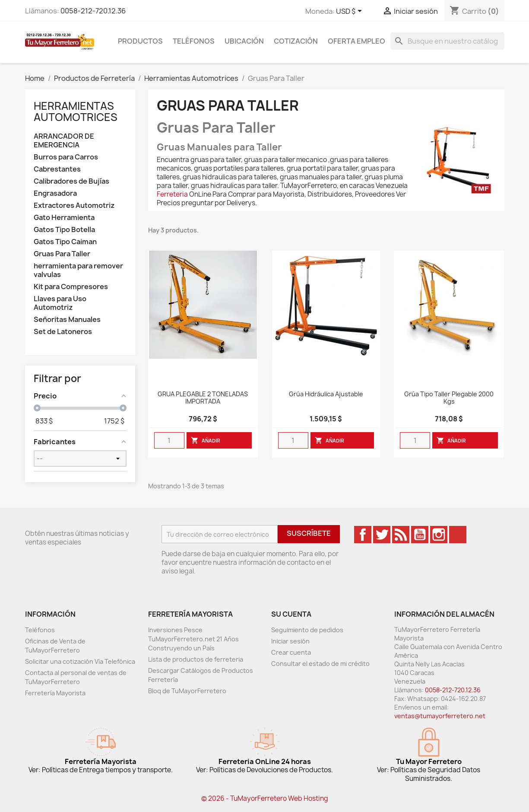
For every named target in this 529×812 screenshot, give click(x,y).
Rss (401, 535)
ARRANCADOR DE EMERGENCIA (64, 141)
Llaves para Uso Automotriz (60, 303)
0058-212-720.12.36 (93, 11)
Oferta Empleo (356, 41)
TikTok (458, 535)
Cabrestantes (57, 169)
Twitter (382, 535)
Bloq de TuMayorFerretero (187, 691)
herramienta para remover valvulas (78, 270)
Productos (140, 41)
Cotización (296, 41)
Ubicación (244, 41)
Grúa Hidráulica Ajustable (326, 394)
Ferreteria (172, 194)
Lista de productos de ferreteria (196, 659)
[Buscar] (447, 41)
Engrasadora (55, 193)
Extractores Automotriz (74, 205)
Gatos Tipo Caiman (65, 242)
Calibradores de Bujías (71, 181)
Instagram (439, 535)
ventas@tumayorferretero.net (440, 716)
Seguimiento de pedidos (307, 630)
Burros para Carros (66, 157)
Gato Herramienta (64, 218)
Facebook (363, 535)
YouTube (420, 535)
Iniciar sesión (290, 641)
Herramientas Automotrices (76, 111)
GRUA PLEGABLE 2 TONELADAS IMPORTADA (203, 398)
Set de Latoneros (63, 332)
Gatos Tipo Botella (64, 230)
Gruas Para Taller (62, 254)
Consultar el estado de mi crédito (320, 664)
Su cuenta (291, 614)
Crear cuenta (291, 652)
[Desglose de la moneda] (350, 12)
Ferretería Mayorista (55, 693)
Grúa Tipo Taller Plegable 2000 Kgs (449, 398)
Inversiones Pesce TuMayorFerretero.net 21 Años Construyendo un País (193, 639)
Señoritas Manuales (67, 320)
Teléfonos (194, 41)
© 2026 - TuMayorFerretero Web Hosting (265, 798)
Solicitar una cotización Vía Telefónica (80, 661)
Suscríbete (309, 533)
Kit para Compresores (71, 287)
